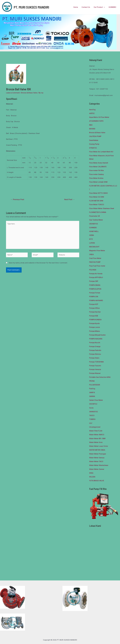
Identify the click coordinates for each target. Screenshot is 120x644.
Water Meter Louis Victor (99, 446)
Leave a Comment (13, 93)
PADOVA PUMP (95, 262)
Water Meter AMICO (97, 435)
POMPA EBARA (95, 285)
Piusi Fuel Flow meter (97, 266)
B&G (91, 125)
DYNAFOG (93, 148)
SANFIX (92, 392)
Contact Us (87, 7)
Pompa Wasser (95, 373)
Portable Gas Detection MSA (100, 377)
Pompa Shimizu (95, 354)
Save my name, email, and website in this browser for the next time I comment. (38, 263)
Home (77, 7)
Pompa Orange (95, 346)
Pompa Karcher (95, 312)
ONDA (91, 254)
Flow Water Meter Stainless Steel (102, 208)
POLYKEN (93, 270)
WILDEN (92, 477)
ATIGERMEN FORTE (96, 121)
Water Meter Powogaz (98, 454)
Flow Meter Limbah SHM (98, 182)
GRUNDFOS (93, 224)
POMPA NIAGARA (96, 339)
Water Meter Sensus (97, 458)
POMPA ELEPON (95, 289)
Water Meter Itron (96, 442)
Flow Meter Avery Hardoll (99, 163)
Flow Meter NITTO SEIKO (98, 193)
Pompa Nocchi (95, 343)
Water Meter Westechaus (99, 465)
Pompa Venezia (95, 369)
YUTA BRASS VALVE (97, 481)
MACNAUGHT (94, 247)
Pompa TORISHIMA (96, 362)
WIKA (91, 473)
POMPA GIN (94, 297)
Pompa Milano (95, 331)
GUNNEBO (112, 7)
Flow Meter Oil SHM (97, 197)
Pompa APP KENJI (96, 277)
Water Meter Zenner (97, 469)
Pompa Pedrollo (95, 350)
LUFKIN (92, 243)
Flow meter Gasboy (96, 174)
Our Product (100, 7)
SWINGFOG (93, 412)
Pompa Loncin (95, 327)
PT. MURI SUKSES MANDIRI (31, 7)
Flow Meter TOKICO (97, 205)
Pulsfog (92, 389)
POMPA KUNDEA (95, 320)
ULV (91, 423)
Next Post (69, 199)
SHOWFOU (93, 404)
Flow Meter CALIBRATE (98, 167)
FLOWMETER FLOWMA (98, 212)
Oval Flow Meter (95, 258)
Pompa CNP (94, 281)
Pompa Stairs (94, 358)
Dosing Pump (94, 144)
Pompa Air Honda (96, 274)
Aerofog (92, 110)
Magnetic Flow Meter (97, 251)
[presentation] (104, 7)
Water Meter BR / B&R (97, 438)
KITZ (91, 239)
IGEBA (92, 235)
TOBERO (92, 419)
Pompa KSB (94, 316)
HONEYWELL (94, 231)
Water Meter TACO (96, 461)
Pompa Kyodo (94, 323)
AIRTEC (92, 113)
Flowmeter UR (94, 216)
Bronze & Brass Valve (29, 93)
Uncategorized (95, 427)
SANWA (92, 396)
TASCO (92, 415)
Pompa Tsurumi (95, 366)
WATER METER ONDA (97, 450)
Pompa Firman (95, 293)
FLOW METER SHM (96, 201)
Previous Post (17, 199)
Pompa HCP (94, 304)
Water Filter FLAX (96, 431)
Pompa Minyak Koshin (97, 335)
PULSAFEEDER (95, 385)
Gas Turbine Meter (96, 220)
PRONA (92, 381)
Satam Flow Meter (96, 400)
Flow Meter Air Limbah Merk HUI (101, 152)
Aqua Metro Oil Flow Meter (99, 117)
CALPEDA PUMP (95, 136)
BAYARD (92, 129)
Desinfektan (94, 140)
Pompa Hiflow (94, 308)
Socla (91, 408)
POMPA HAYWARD (96, 300)
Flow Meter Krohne (96, 178)
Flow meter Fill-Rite (96, 170)
